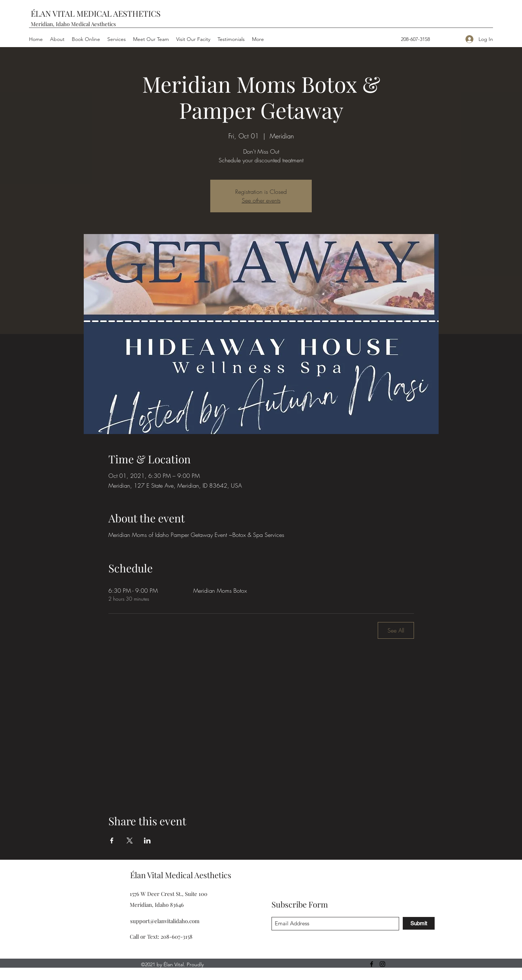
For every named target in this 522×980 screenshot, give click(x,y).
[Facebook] (443, 39)
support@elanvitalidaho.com (165, 921)
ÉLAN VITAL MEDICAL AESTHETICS (96, 13)
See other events (261, 200)
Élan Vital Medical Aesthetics (181, 875)
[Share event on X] (130, 841)
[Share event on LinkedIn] (147, 841)
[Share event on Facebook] (112, 841)
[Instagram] (454, 39)
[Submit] (419, 923)
